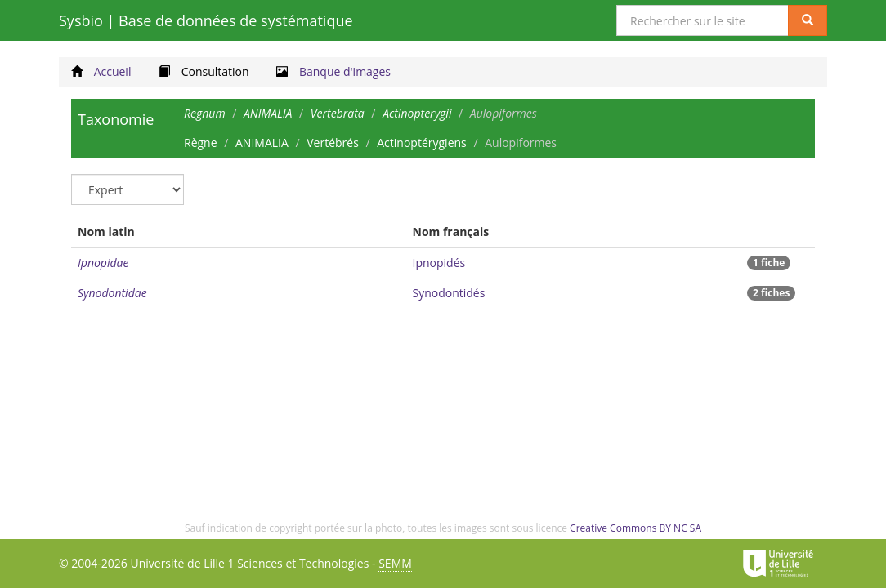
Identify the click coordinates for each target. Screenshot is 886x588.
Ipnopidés (439, 263)
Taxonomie (116, 119)
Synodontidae (112, 293)
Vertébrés (333, 143)
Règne (201, 143)
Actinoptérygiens (422, 143)
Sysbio (206, 20)
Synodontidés (449, 293)
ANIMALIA (262, 143)
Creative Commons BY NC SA (635, 528)
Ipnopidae (103, 263)
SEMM (395, 563)
